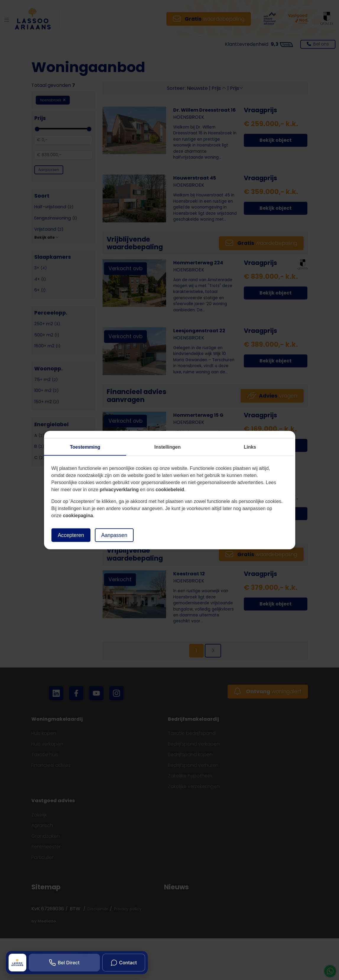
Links (250, 447)
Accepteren (71, 535)
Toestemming (85, 447)
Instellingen (167, 447)
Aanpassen (114, 535)
